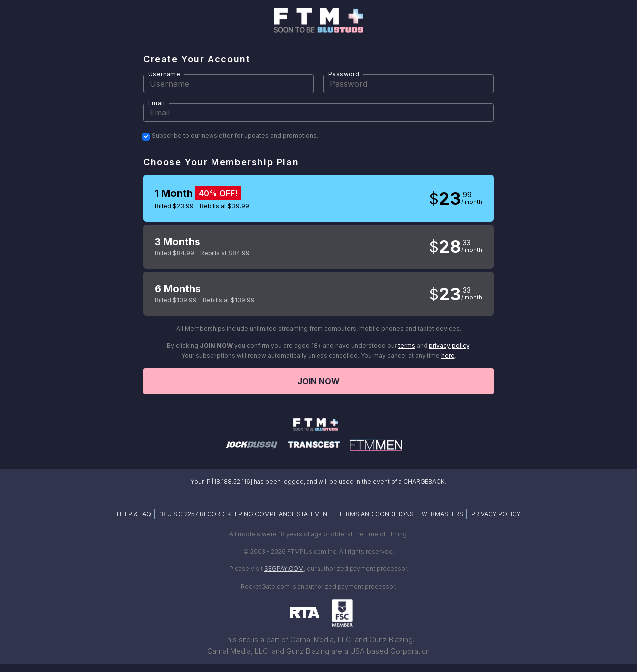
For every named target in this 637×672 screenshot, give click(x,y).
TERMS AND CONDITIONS (376, 514)
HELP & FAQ (134, 514)
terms (407, 346)
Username (164, 74)
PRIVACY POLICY (496, 514)
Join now (318, 381)
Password (344, 74)
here (448, 356)
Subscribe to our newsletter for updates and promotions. (235, 136)
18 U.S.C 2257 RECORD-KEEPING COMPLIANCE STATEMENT (245, 514)
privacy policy (449, 346)
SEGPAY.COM (284, 569)
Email (157, 103)
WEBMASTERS (442, 514)
